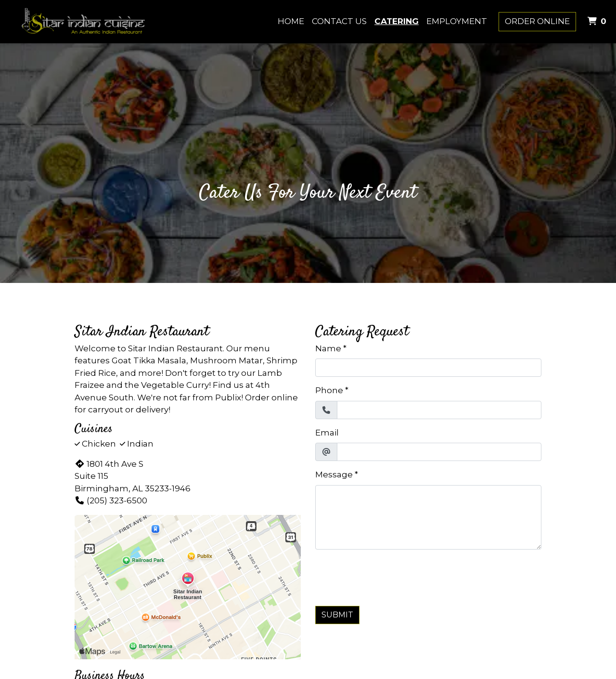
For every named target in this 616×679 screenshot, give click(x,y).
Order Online (537, 21)
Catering (397, 21)
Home (291, 21)
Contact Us (339, 21)
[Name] (428, 368)
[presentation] (388, 576)
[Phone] (439, 410)
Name (328, 348)
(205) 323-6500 (111, 500)
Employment (457, 21)
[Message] (428, 517)
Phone (329, 390)
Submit (337, 615)
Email (327, 433)
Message (334, 474)
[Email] (439, 452)
